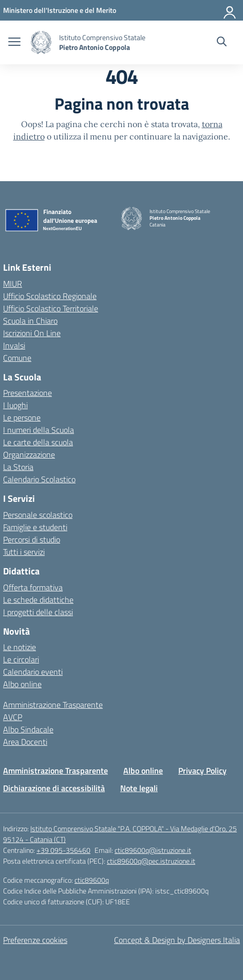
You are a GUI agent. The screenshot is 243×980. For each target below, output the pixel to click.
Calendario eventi (33, 672)
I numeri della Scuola (39, 430)
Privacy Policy (202, 771)
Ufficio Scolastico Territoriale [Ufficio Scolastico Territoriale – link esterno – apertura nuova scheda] (51, 308)
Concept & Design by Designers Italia (177, 940)
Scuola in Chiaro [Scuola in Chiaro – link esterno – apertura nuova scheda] (30, 321)
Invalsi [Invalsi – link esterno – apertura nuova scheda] (14, 345)
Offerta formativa (33, 587)
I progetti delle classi (38, 612)
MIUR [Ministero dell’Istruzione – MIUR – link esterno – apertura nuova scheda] (13, 284)
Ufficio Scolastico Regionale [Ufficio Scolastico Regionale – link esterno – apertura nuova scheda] (50, 296)
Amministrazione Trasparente (53, 705)
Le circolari (21, 659)
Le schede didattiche (38, 600)
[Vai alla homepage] (41, 42)
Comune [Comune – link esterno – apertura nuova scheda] (17, 358)
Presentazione (27, 393)
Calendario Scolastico (39, 479)
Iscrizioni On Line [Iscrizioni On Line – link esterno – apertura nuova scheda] (32, 333)
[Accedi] (230, 10)
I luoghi (15, 405)
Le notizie (20, 647)
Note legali (139, 788)
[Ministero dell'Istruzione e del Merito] (60, 10)
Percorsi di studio (32, 539)
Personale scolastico (38, 515)
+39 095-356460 (63, 850)
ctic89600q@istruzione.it (153, 850)
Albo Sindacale (28, 729)
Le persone (22, 417)
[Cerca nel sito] (222, 43)
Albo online (22, 684)
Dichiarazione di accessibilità (54, 788)
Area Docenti (25, 742)
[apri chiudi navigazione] (14, 43)
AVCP (13, 717)
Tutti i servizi (24, 552)
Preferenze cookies (35, 940)
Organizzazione (29, 454)
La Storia (18, 467)
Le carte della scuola (38, 442)
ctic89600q (92, 880)
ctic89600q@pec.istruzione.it (151, 861)
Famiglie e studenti (35, 527)
